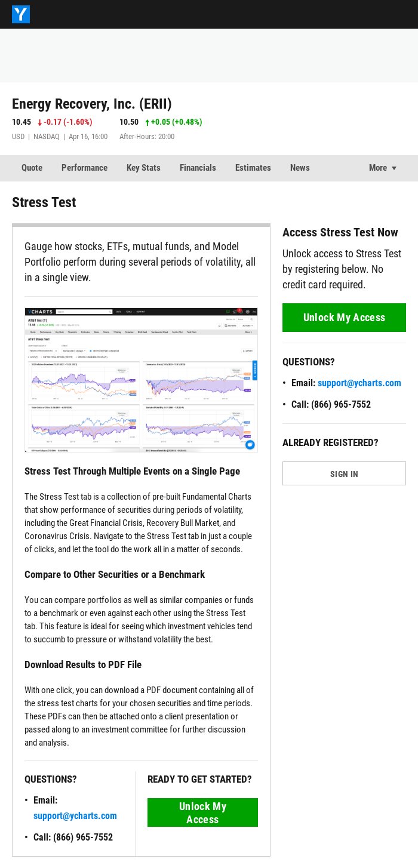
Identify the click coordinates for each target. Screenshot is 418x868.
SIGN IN (344, 474)
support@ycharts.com (75, 816)
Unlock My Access (203, 813)
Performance (84, 168)
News (300, 168)
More (378, 168)
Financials (198, 168)
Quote (32, 168)
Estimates (253, 168)
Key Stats (144, 168)
